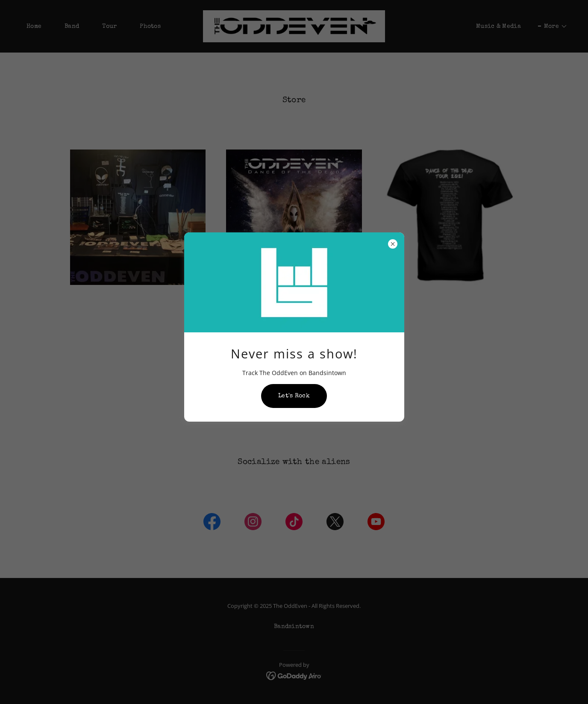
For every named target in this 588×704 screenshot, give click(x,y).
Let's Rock (294, 396)
